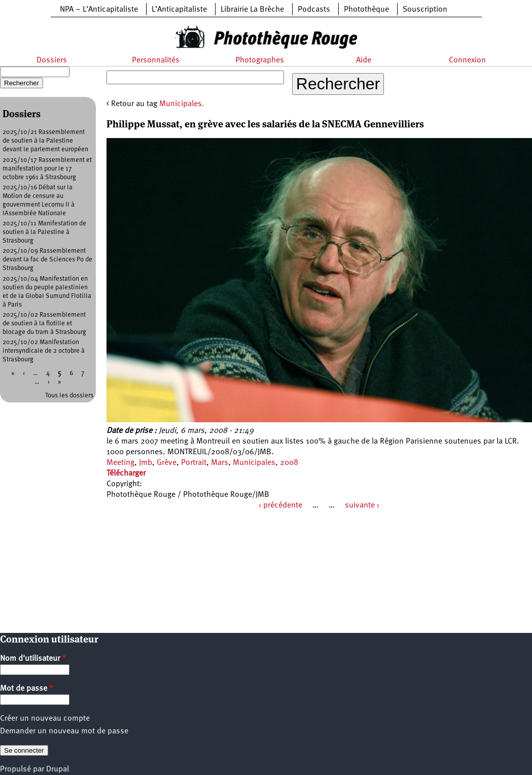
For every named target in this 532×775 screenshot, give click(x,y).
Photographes (260, 60)
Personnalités (156, 60)
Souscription (425, 10)
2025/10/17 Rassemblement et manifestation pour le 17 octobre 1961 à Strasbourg (47, 169)
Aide (364, 60)
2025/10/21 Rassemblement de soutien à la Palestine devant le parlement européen (45, 141)
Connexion (467, 60)
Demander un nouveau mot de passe (64, 731)
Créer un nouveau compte (45, 719)
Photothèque (366, 10)
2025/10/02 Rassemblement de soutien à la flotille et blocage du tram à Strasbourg (44, 324)
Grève (167, 463)
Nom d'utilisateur (33, 659)
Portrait (194, 463)
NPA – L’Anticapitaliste (99, 10)
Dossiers (52, 60)
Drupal (58, 769)
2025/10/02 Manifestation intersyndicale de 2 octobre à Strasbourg (44, 351)
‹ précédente (280, 506)
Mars (220, 463)
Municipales (254, 463)
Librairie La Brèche (252, 10)
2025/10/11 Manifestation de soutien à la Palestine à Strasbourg (44, 232)
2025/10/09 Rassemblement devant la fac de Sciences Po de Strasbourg (47, 260)
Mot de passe (27, 689)
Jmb (146, 463)
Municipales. (182, 104)
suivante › (362, 506)
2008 (289, 463)
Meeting (120, 463)
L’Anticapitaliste (179, 10)
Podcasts (314, 10)
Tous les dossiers (69, 396)
